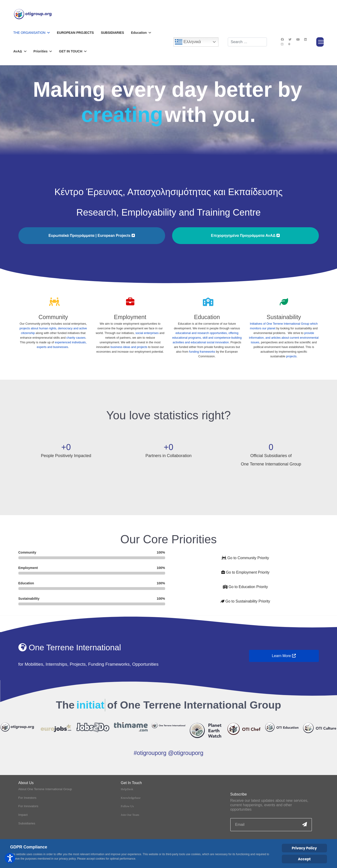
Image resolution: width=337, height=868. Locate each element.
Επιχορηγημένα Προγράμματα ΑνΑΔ (245, 236)
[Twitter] (290, 40)
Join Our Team (130, 808)
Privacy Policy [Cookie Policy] (304, 848)
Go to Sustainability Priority (245, 601)
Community (53, 317)
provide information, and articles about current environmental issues (284, 338)
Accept (304, 859)
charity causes (76, 338)
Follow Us (127, 800)
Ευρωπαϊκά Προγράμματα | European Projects (92, 236)
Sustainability (284, 317)
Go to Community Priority (245, 558)
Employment (130, 317)
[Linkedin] (305, 40)
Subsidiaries (112, 33)
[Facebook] (282, 40)
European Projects (75, 33)
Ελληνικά (188, 42)
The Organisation (29, 33)
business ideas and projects (129, 347)
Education (207, 317)
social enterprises (147, 333)
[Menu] (320, 42)
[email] (271, 818)
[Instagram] (282, 44)
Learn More (284, 656)
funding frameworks (202, 352)
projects (291, 356)
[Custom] (289, 44)
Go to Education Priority (245, 587)
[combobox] (247, 42)
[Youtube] (298, 40)
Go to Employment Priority (245, 572)
